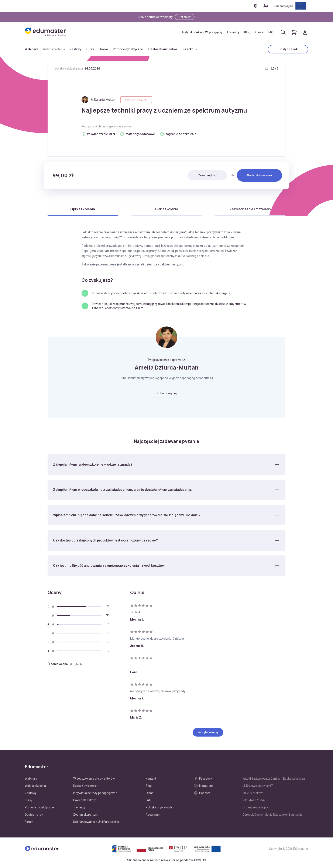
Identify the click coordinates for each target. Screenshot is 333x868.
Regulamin (153, 815)
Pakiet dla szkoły (85, 801)
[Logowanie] (305, 32)
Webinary (31, 49)
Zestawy (75, 49)
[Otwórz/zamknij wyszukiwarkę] (283, 32)
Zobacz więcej (167, 393)
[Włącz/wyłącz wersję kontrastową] (255, 6)
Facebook (203, 779)
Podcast (202, 794)
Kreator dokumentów (162, 49)
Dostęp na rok (288, 49)
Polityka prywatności (159, 808)
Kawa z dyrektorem (86, 786)
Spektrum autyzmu (136, 100)
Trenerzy (233, 32)
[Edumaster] (45, 32)
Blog (247, 32)
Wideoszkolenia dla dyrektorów (94, 779)
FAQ (271, 32)
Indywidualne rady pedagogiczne (95, 794)
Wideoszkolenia (54, 49)
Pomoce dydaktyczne (128, 49)
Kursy (90, 49)
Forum (29, 822)
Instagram (204, 786)
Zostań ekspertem (86, 815)
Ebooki (103, 49)
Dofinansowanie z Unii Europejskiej (96, 822)
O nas (259, 32)
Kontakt (151, 779)
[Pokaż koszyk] (294, 32)
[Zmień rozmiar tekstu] (266, 6)
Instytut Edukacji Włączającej (202, 32)
